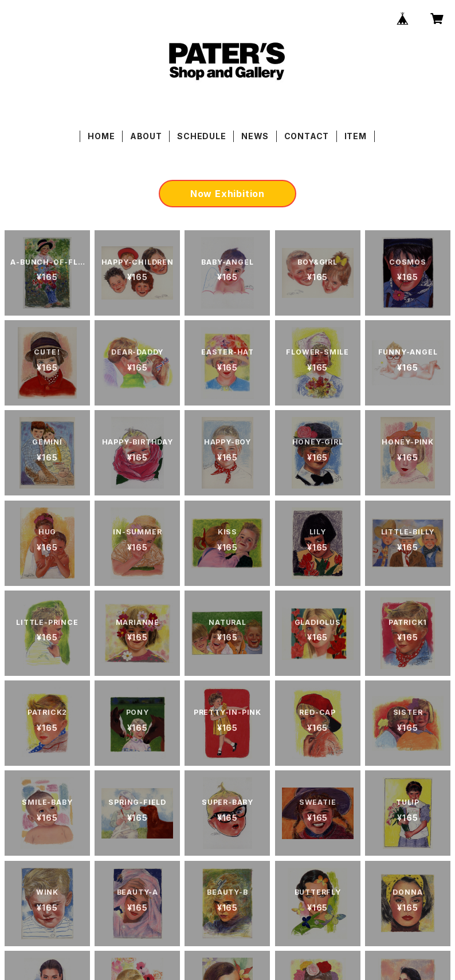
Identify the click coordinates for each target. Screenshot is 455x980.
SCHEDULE (201, 136)
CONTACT (307, 136)
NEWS (255, 136)
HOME (101, 136)
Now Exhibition (227, 194)
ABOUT (146, 136)
